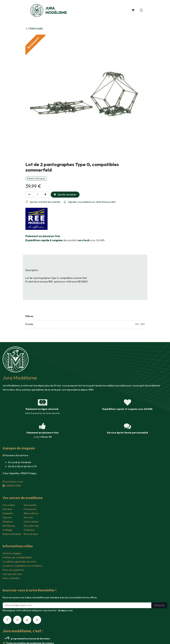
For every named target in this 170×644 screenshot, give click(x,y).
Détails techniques (36, 179)
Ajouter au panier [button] (65, 194)
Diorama (7, 509)
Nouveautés (30, 505)
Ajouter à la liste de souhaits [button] (43, 202)
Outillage (7, 530)
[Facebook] (7, 620)
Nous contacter (11, 578)
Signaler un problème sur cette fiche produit (90, 202)
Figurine (7, 517)
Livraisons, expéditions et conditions (23, 566)
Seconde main (31, 526)
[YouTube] (27, 620)
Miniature (8, 522)
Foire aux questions (13, 570)
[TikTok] (37, 620)
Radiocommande (12, 534)
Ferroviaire (9, 505)
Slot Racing (9, 526)
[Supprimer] (29, 195)
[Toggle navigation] (141, 10)
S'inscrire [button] (159, 605)
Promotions (30, 509)
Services (28, 517)
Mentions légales (12, 553)
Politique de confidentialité (17, 557)
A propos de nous (12, 574)
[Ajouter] (45, 195)
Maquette (8, 513)
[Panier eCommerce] (133, 10)
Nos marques (31, 534)
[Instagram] (17, 620)
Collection (29, 530)
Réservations (31, 513)
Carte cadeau (31, 522)
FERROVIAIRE (34, 29)
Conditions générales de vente (19, 562)
